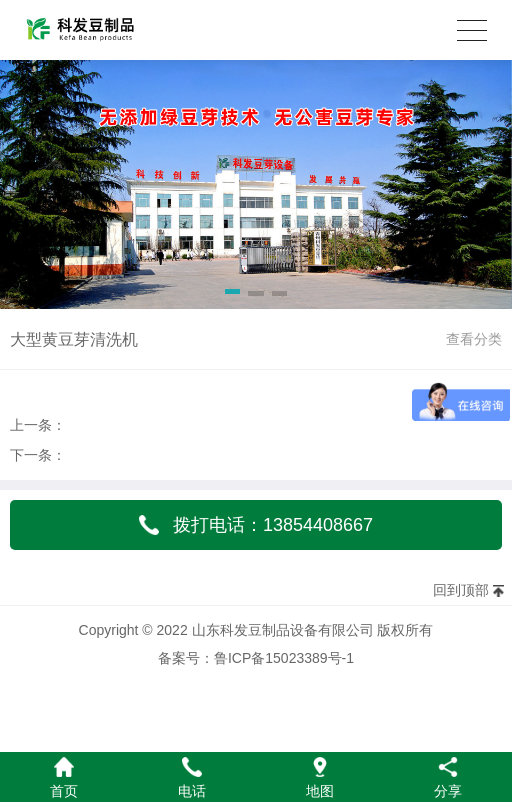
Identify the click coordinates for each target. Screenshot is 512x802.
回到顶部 (461, 590)
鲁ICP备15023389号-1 (284, 658)
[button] (232, 295)
